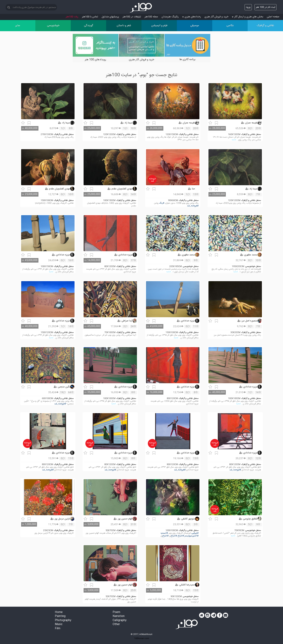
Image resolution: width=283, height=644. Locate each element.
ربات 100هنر (72, 17)
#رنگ (162, 203)
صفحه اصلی (273, 17)
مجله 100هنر (151, 17)
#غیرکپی (195, 533)
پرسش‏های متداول (110, 17)
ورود (248, 7)
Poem (116, 612)
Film (58, 629)
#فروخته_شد (193, 206)
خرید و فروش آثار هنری (216, 17)
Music (59, 624)
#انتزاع (181, 536)
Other (116, 624)
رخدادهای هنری (192, 17)
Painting (60, 616)
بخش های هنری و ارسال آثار (248, 17)
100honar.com (142, 638)
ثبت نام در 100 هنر (265, 7)
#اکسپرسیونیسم (191, 536)
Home (59, 612)
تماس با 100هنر (90, 17)
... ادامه (235, 140)
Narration (119, 616)
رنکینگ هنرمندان (170, 17)
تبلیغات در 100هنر (132, 17)
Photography (63, 620)
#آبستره (164, 533)
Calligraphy (120, 620)
